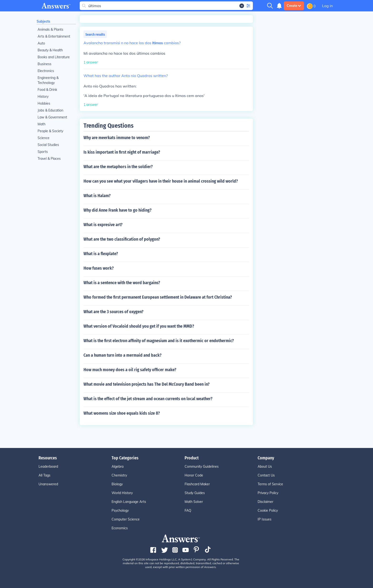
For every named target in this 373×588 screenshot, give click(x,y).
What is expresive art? (103, 225)
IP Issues (265, 519)
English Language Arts (129, 502)
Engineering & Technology (48, 80)
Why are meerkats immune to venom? (117, 138)
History (43, 97)
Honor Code (194, 475)
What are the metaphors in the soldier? (118, 167)
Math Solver (194, 502)
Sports (43, 152)
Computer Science (126, 519)
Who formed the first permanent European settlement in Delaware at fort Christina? (158, 297)
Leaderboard (48, 467)
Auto (41, 43)
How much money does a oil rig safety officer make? (130, 370)
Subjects (43, 21)
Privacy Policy (268, 493)
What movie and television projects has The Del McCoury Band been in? (147, 384)
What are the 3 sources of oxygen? (113, 312)
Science (44, 138)
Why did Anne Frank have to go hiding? (118, 210)
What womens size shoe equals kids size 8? (122, 413)
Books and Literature (54, 57)
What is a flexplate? (101, 254)
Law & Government (52, 117)
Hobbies (44, 103)
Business (44, 64)
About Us (265, 467)
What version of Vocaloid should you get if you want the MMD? (139, 326)
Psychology (120, 510)
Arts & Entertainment (54, 36)
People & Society (50, 131)
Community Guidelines (202, 467)
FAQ (188, 510)
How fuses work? (99, 268)
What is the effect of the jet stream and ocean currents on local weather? (148, 399)
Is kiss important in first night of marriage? (122, 152)
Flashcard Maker (197, 484)
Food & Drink (47, 90)
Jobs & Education (50, 110)
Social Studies (48, 145)
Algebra (118, 467)
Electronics (46, 71)
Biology (117, 484)
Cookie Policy (268, 510)
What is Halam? (97, 196)
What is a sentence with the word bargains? (122, 283)
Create (294, 6)
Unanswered (48, 484)
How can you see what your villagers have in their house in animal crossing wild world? (161, 181)
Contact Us (266, 475)
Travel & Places (49, 159)
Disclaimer (265, 502)
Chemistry (119, 475)
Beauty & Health (50, 50)
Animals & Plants (50, 29)
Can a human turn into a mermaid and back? (123, 355)
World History (122, 493)
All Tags (44, 475)
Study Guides (195, 493)
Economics (120, 528)
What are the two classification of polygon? (122, 239)
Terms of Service (270, 484)
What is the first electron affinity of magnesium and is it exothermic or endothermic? (159, 341)
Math (42, 124)
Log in (327, 6)
